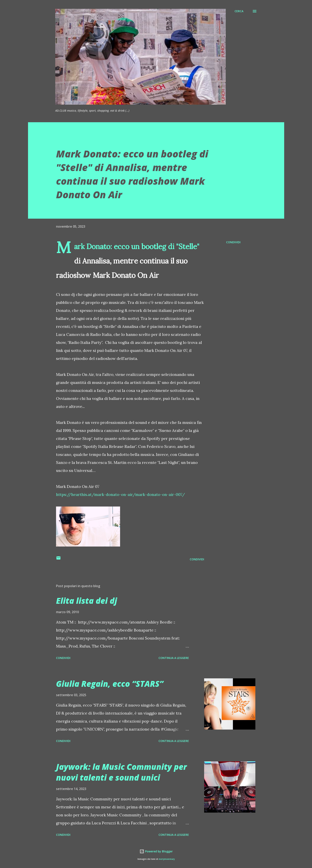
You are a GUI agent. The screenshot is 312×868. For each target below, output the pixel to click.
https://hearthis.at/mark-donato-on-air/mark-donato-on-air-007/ (120, 494)
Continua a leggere (174, 658)
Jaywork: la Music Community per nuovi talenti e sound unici (121, 772)
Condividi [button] (233, 242)
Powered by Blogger (156, 851)
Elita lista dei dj (87, 601)
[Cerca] (239, 11)
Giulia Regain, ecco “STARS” (110, 684)
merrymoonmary (167, 859)
